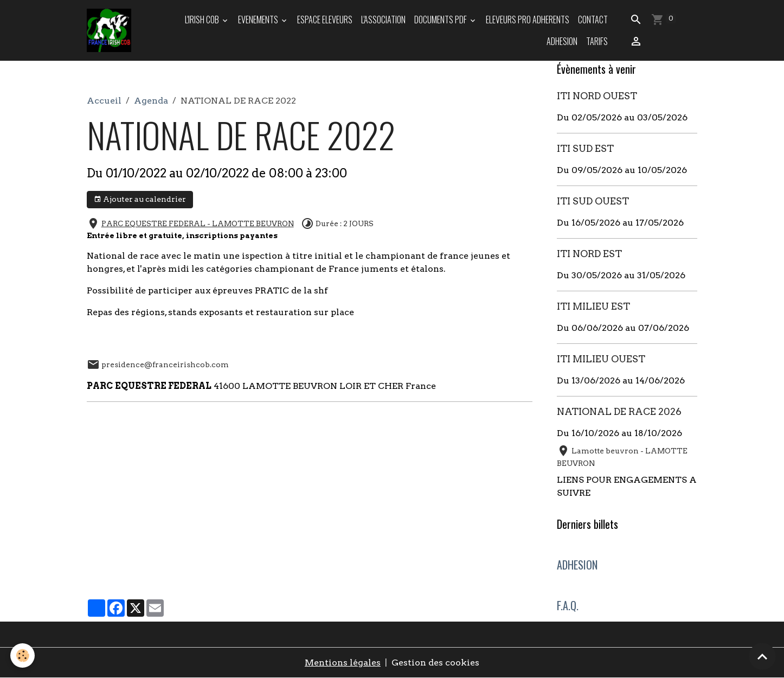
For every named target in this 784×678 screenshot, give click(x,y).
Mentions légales (343, 663)
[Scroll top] (762, 656)
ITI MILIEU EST (593, 306)
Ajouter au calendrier (140, 200)
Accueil (104, 101)
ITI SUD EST (585, 148)
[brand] (110, 30)
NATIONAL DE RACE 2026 (619, 411)
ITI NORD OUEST (597, 96)
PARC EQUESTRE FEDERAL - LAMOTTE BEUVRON (198, 223)
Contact (593, 20)
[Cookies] (23, 655)
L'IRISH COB (203, 20)
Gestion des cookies (435, 663)
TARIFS (597, 41)
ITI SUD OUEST (593, 201)
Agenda (151, 101)
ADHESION (562, 41)
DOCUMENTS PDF (441, 20)
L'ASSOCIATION (383, 20)
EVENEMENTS (259, 20)
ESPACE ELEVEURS (325, 20)
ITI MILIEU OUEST (601, 359)
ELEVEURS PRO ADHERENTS (528, 20)
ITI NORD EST (589, 254)
